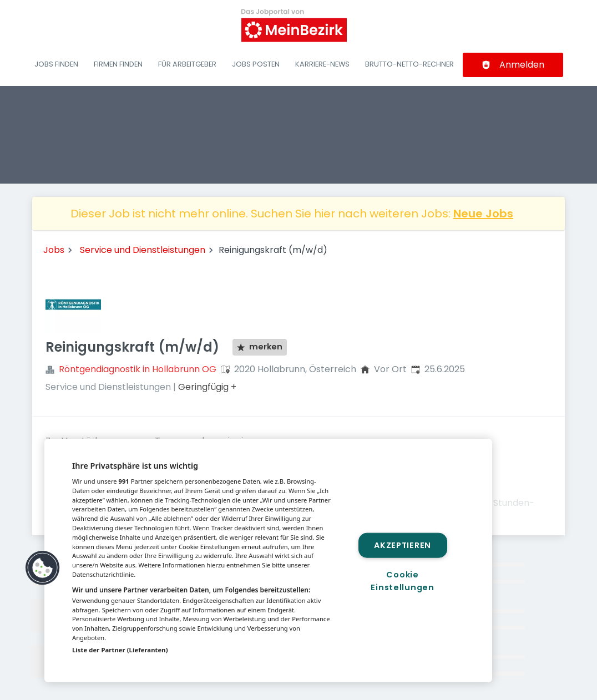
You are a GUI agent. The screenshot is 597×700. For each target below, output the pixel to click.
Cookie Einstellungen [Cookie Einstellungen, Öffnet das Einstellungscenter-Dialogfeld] (402, 581)
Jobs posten (256, 64)
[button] (43, 568)
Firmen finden (118, 64)
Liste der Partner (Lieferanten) (120, 650)
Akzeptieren (403, 545)
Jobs (54, 250)
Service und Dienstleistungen (143, 250)
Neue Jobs (483, 214)
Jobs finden (56, 64)
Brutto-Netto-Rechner (409, 64)
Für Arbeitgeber (187, 64)
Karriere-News (322, 64)
